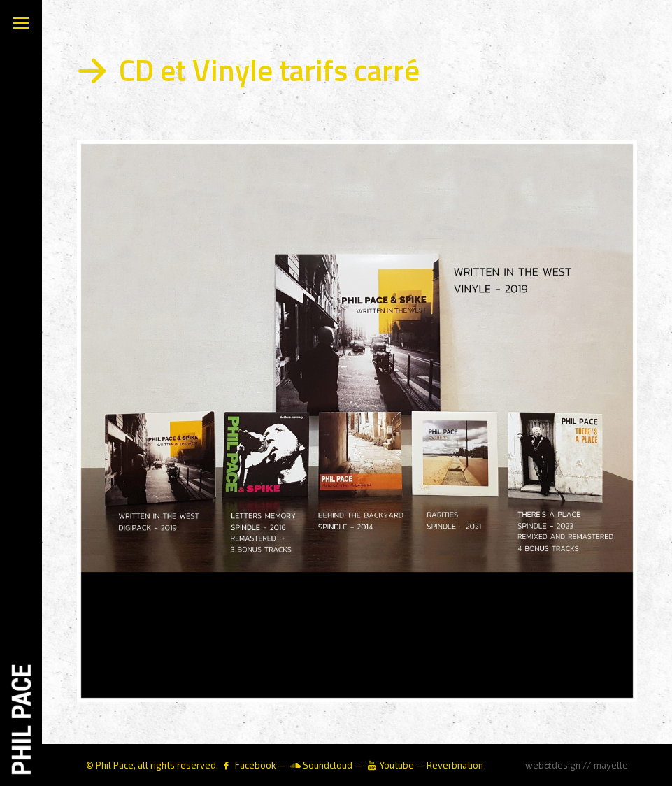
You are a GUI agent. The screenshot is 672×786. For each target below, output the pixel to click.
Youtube (397, 765)
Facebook (255, 765)
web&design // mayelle (577, 765)
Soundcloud (328, 765)
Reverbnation (455, 765)
